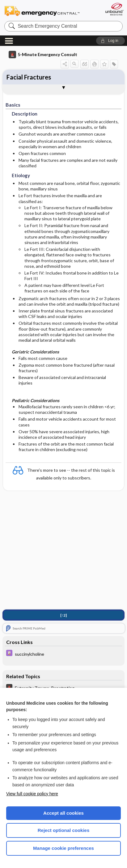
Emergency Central (42, 11)
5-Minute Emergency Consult (43, 55)
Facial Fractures (29, 77)
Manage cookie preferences (63, 848)
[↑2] (63, 615)
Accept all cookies (63, 813)
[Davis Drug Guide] (63, 654)
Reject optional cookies (64, 830)
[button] (110, 41)
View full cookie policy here (32, 794)
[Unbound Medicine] (114, 9)
